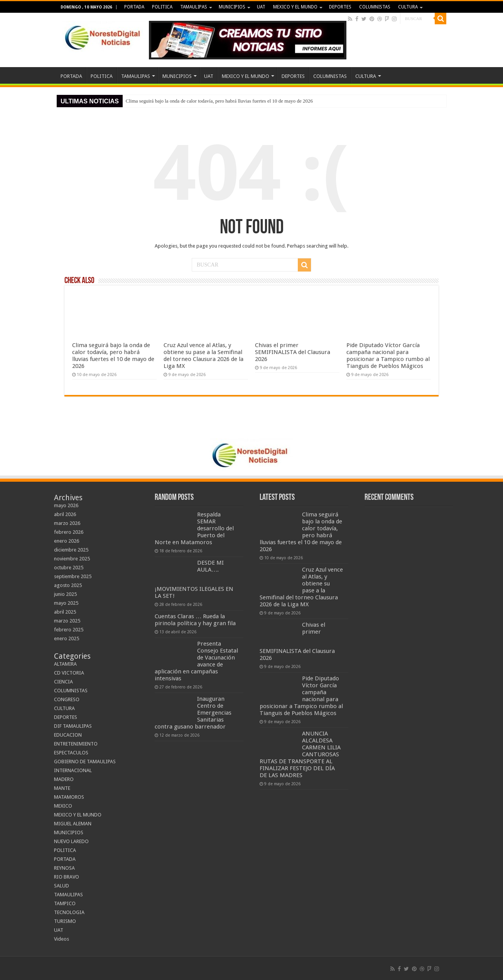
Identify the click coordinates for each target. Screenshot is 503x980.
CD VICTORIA (69, 673)
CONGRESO (67, 699)
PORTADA (134, 7)
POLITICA (162, 7)
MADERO (64, 779)
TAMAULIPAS (194, 7)
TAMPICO (65, 903)
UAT (261, 7)
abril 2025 (65, 612)
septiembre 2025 (73, 576)
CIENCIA (63, 682)
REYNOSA (64, 868)
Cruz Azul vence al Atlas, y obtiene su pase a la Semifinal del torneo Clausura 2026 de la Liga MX (203, 356)
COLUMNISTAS (375, 7)
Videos (62, 939)
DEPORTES (340, 7)
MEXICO (63, 806)
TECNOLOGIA (69, 912)
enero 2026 (67, 541)
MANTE (62, 788)
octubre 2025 (69, 568)
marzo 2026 (67, 523)
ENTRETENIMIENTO (76, 744)
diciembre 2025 (71, 550)
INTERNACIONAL (73, 770)
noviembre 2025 (72, 559)
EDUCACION (68, 735)
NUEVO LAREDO (71, 841)
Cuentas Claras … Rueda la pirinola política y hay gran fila (195, 620)
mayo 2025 (66, 603)
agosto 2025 (68, 585)
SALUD (62, 886)
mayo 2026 (66, 505)
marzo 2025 (67, 621)
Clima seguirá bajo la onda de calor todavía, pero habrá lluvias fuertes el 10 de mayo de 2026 (219, 101)
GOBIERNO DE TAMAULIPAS (85, 762)
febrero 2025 (69, 630)
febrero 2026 (69, 532)
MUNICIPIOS (232, 7)
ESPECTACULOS (71, 753)
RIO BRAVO (67, 877)
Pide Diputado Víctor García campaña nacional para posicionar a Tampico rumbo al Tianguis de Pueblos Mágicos (388, 356)
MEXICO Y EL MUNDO (295, 7)
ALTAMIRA (65, 664)
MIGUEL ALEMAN (73, 824)
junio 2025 (65, 594)
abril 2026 (65, 514)
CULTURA (408, 7)
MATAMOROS (69, 797)
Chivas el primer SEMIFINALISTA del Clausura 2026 (293, 352)
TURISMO (65, 921)
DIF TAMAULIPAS (73, 726)
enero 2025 (67, 638)
